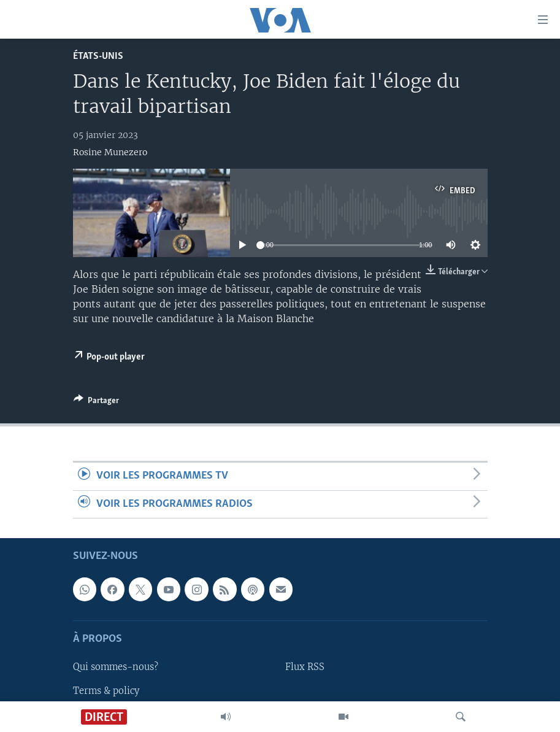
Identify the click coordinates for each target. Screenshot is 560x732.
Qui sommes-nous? (116, 667)
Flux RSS (305, 667)
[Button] (96, 403)
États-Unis (98, 56)
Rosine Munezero (110, 152)
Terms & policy (106, 690)
